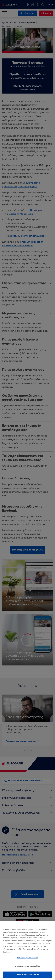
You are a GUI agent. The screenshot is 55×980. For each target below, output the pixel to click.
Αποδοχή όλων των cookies (27, 974)
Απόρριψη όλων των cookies (27, 966)
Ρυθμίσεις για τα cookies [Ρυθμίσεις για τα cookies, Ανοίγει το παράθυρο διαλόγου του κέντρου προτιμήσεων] (27, 958)
